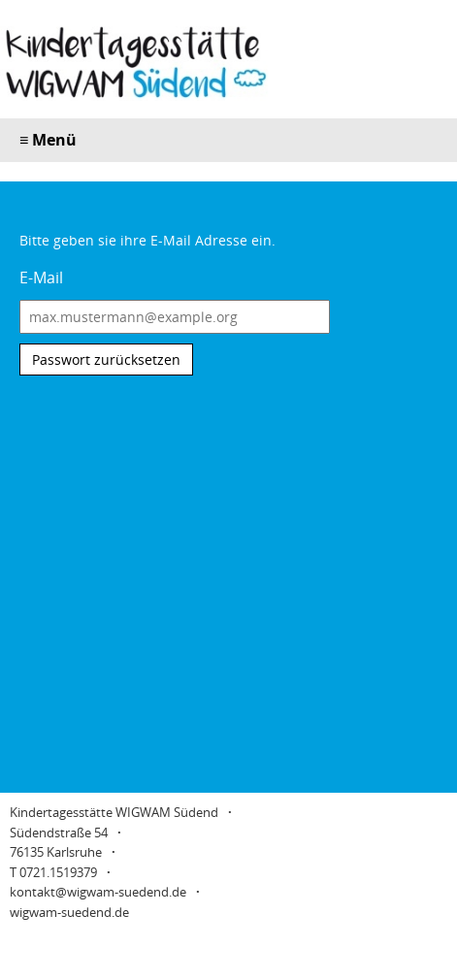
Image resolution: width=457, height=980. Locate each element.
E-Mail (41, 278)
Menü (48, 140)
